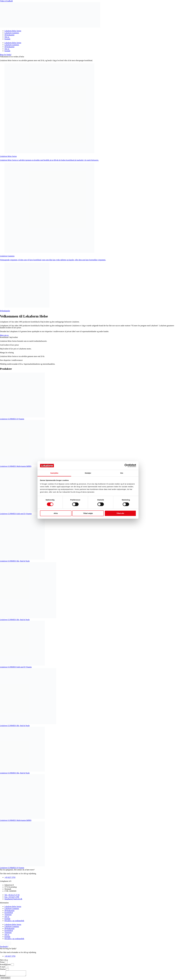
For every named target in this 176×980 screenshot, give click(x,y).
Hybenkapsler (9, 35)
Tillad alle (120, 513)
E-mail (3, 967)
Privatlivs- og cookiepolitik (14, 921)
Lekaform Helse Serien (13, 31)
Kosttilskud (9, 913)
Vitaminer (8, 915)
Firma (2, 962)
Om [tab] (122, 473)
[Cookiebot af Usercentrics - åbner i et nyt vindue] (126, 466)
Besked (3, 977)
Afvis (56, 513)
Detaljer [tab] (88, 473)
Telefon (3, 969)
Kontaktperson (5, 964)
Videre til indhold (6, 1)
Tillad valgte (88, 513)
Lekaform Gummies (12, 33)
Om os (7, 37)
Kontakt (7, 39)
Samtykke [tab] (54, 473)
